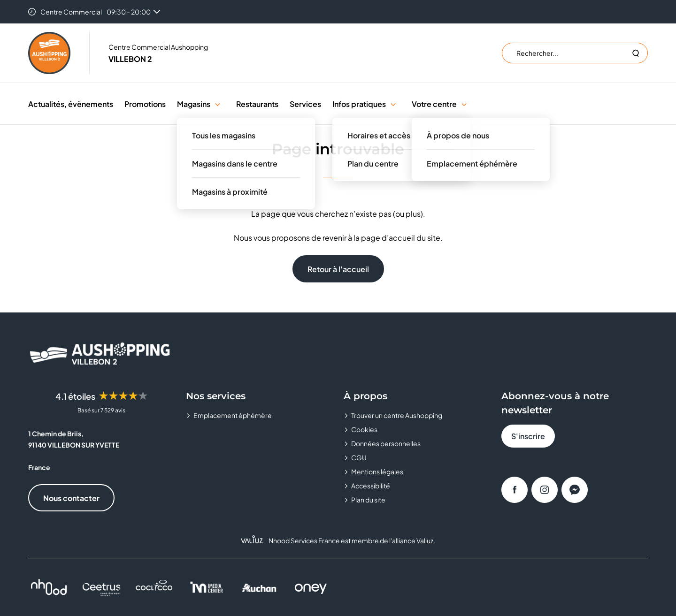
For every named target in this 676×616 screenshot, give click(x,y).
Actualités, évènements (71, 104)
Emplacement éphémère (233, 415)
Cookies (364, 429)
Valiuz (425, 540)
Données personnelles (386, 443)
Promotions (145, 104)
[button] (218, 104)
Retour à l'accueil (338, 269)
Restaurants (257, 104)
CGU (359, 457)
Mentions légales (377, 472)
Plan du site (368, 500)
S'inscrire (528, 436)
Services (305, 104)
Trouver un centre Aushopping (397, 415)
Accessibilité (371, 486)
